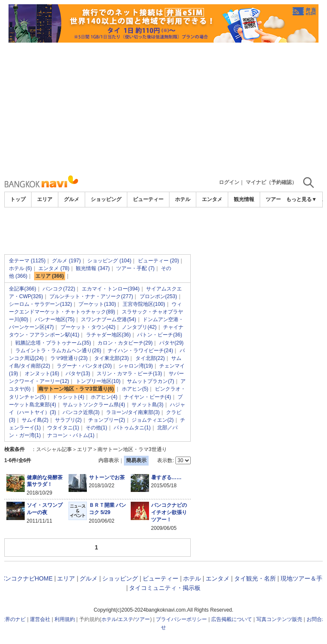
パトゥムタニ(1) (132, 428)
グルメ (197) (66, 261)
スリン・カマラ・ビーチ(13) (129, 374)
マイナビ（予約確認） (271, 182)
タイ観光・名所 (255, 578)
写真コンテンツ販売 (279, 619)
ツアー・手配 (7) (135, 268)
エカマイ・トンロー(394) (111, 289)
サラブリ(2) (68, 420)
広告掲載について (232, 619)
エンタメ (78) (54, 268)
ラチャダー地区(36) (108, 335)
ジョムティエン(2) (153, 420)
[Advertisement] (163, 106)
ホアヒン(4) (104, 397)
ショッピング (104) (109, 261)
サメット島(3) (148, 405)
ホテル (183, 199)
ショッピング (106, 199)
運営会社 (40, 619)
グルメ (72, 199)
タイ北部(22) (150, 358)
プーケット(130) (97, 304)
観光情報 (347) (93, 268)
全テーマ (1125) (27, 261)
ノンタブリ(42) (139, 327)
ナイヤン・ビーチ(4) (148, 397)
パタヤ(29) (171, 343)
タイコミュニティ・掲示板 (165, 588)
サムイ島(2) (35, 420)
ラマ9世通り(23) (69, 358)
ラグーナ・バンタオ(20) (84, 366)
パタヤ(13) (78, 374)
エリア (45, 199)
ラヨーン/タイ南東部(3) (133, 412)
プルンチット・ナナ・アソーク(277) (91, 296)
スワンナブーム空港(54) (108, 319)
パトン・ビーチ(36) (159, 335)
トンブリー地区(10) (98, 381)
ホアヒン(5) (135, 389)
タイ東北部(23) (111, 358)
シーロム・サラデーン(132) (40, 304)
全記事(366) (23, 289)
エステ (126, 619)
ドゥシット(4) (68, 397)
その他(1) (96, 428)
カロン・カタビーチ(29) (125, 343)
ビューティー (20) (159, 261)
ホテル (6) (20, 268)
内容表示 (109, 460)
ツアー (142, 619)
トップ (18, 199)
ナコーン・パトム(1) (71, 435)
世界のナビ (13, 619)
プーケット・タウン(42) (88, 327)
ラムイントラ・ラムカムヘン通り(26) (58, 351)
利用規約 (65, 619)
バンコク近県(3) (81, 412)
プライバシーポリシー (181, 619)
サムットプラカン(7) (151, 381)
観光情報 (244, 199)
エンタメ (212, 199)
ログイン (229, 182)
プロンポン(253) (158, 296)
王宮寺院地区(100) (144, 304)
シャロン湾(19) (136, 366)
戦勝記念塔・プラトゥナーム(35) (53, 343)
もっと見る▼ (301, 199)
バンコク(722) (59, 289)
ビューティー (148, 199)
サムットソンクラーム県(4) (94, 405)
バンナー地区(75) (55, 319)
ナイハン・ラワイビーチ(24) (140, 351)
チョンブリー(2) (107, 420)
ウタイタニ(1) (63, 428)
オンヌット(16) (42, 374)
